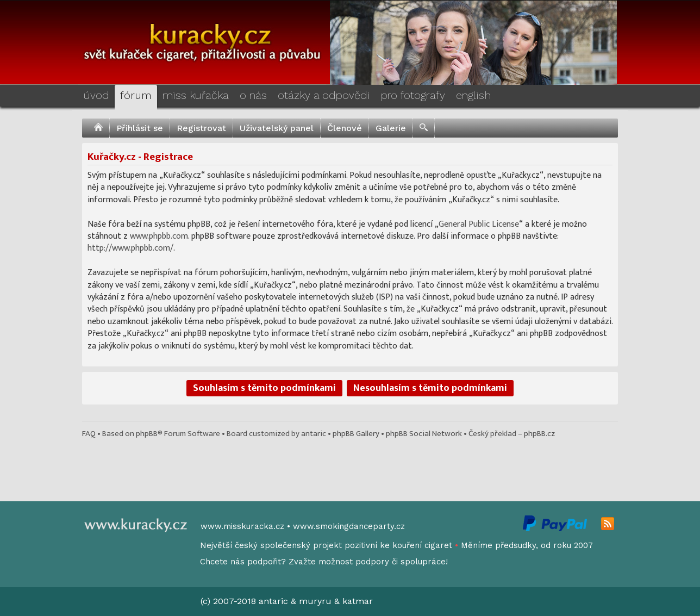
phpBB (147, 434)
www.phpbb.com (159, 236)
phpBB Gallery (356, 434)
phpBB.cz (539, 434)
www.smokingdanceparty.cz (349, 526)
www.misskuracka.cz (242, 526)
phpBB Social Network (424, 434)
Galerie (391, 128)
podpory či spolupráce (401, 562)
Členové (345, 128)
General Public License (479, 224)
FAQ (89, 434)
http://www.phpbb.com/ (130, 248)
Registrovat (201, 128)
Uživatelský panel (277, 128)
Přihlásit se (140, 128)
